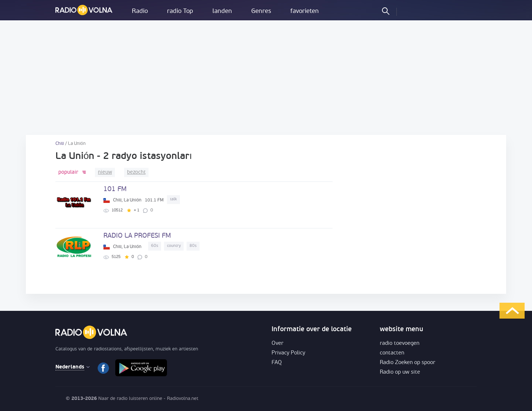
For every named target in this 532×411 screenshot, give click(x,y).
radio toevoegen (400, 344)
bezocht (136, 172)
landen (222, 11)
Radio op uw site (400, 372)
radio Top (180, 11)
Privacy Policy (288, 353)
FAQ (277, 363)
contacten (392, 353)
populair (68, 172)
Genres (261, 11)
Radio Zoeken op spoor (407, 363)
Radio (140, 11)
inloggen (409, 11)
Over (277, 344)
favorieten (305, 11)
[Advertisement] (266, 78)
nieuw (105, 172)
